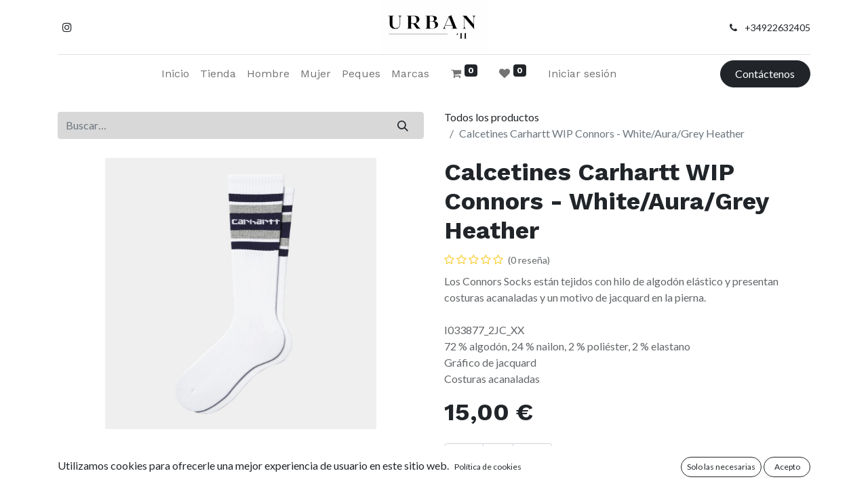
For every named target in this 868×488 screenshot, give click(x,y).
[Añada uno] (532, 457)
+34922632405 (777, 27)
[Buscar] (403, 125)
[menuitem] (175, 74)
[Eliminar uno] (464, 457)
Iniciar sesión (582, 74)
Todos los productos (492, 117)
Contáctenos (765, 74)
